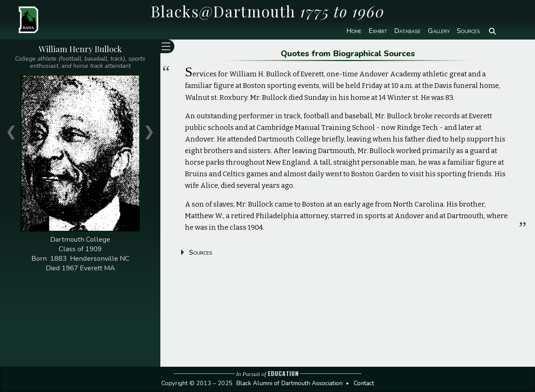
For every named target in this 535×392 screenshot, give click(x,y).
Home (354, 31)
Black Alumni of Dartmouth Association (289, 383)
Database (407, 31)
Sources (468, 31)
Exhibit (378, 31)
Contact (364, 383)
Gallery (439, 31)
